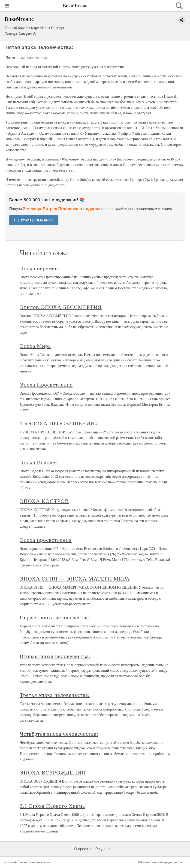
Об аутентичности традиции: (158, 862)
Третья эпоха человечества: (55, 695)
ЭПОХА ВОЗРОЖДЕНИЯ (53, 773)
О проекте (83, 849)
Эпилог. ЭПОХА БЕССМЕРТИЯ (61, 307)
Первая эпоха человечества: (55, 617)
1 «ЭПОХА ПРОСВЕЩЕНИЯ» (59, 423)
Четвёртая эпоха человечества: (59, 734)
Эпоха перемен (39, 268)
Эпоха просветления (46, 540)
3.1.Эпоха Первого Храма (53, 806)
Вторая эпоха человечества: (55, 656)
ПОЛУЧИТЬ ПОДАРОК (34, 220)
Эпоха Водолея (39, 462)
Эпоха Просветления (46, 385)
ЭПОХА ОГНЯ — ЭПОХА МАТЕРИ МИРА (75, 579)
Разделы (103, 849)
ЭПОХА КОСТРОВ (44, 501)
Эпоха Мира (35, 346)
